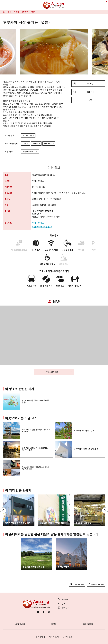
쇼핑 (26, 143)
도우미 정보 (67, 637)
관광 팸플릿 (88, 624)
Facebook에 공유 (96, 584)
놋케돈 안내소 (38, 223)
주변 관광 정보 (59, 372)
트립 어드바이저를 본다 (42, 227)
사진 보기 (84, 92)
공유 (83, 100)
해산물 (36, 143)
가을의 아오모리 (30, 151)
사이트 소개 (54, 637)
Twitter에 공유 (77, 584)
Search (63, 599)
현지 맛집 (49, 143)
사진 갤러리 (20, 624)
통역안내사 (40, 637)
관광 (9, 12)
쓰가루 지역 (28, 135)
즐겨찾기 (64, 608)
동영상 (54, 624)
